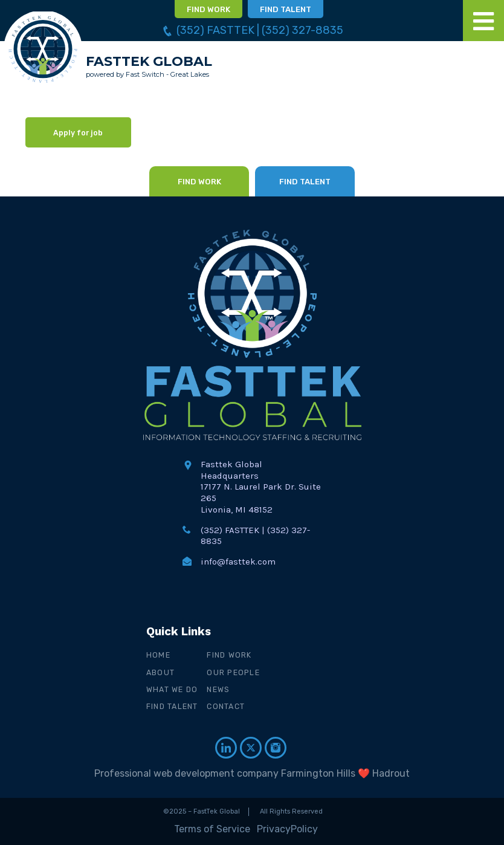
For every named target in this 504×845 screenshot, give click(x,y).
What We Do (173, 689)
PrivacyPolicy (287, 829)
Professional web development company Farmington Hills (225, 773)
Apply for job (78, 133)
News (219, 689)
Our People (234, 672)
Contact (226, 706)
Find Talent (173, 706)
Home (158, 655)
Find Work (230, 655)
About (160, 672)
